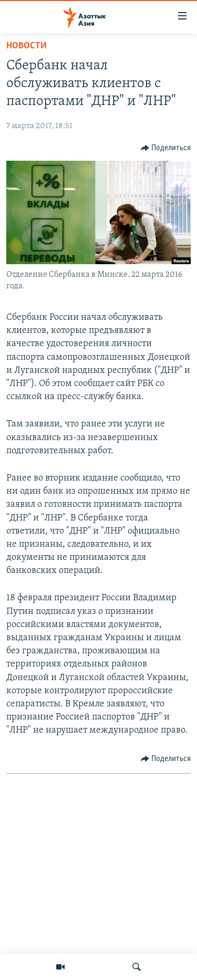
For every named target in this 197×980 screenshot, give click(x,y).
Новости (27, 46)
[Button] (166, 148)
